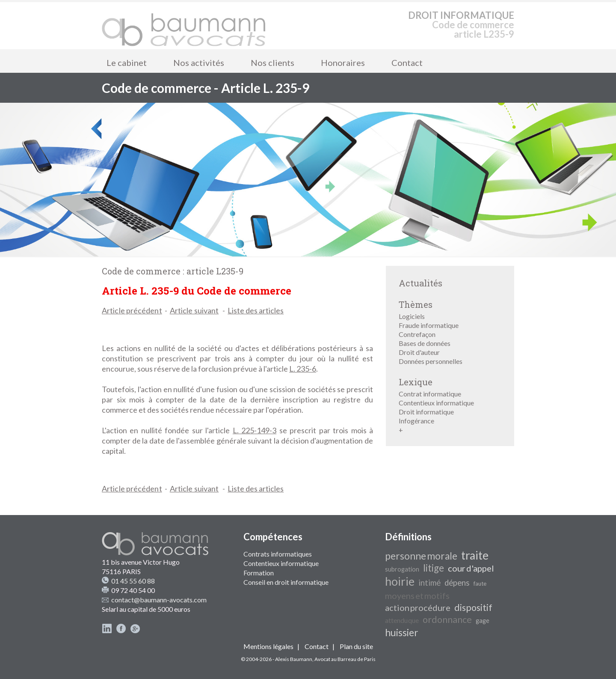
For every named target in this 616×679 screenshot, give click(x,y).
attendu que (402, 620)
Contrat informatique (430, 394)
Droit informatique (426, 412)
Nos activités (199, 63)
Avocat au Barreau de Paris (345, 659)
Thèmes (416, 304)
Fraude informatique (429, 325)
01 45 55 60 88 (133, 581)
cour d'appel (471, 568)
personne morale (421, 556)
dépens (457, 583)
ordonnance (447, 619)
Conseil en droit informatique (286, 582)
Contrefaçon (417, 334)
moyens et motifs (417, 596)
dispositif (473, 608)
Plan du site (356, 646)
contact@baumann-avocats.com (159, 600)
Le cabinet (127, 63)
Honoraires (343, 63)
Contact (407, 63)
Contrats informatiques (278, 554)
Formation (259, 573)
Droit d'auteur (419, 352)
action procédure (418, 608)
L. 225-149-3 (255, 430)
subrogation (402, 569)
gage (483, 621)
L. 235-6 (303, 369)
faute (480, 584)
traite (475, 555)
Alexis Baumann (294, 659)
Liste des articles (256, 310)
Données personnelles (431, 361)
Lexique (416, 382)
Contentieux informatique (436, 403)
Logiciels (412, 316)
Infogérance (416, 421)
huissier (402, 633)
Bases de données (425, 343)
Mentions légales (268, 646)
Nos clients (272, 63)
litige (434, 568)
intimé (429, 583)
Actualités (421, 283)
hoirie (400, 581)
